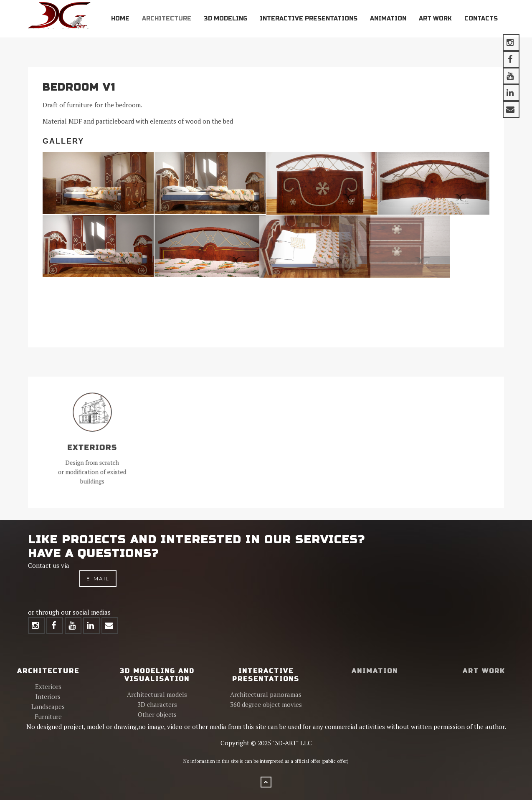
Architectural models (157, 694)
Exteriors (48, 686)
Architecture (167, 19)
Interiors (48, 696)
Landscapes (48, 706)
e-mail (98, 578)
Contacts (481, 19)
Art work (435, 19)
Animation (388, 19)
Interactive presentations (309, 19)
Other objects (157, 714)
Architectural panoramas (266, 694)
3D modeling (225, 19)
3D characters (157, 704)
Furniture (48, 716)
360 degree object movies (266, 704)
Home (120, 19)
